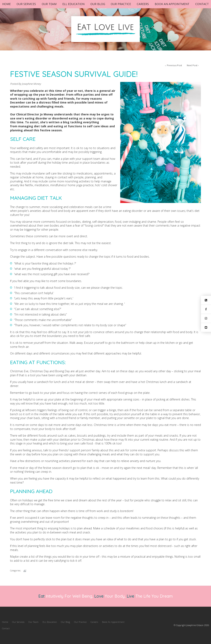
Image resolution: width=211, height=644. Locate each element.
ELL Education (73, 4)
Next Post (192, 65)
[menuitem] (5, 622)
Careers (143, 4)
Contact (202, 4)
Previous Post (174, 65)
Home (6, 4)
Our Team (49, 4)
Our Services (26, 4)
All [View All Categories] (25, 570)
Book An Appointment (172, 4)
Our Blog (98, 4)
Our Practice (121, 4)
